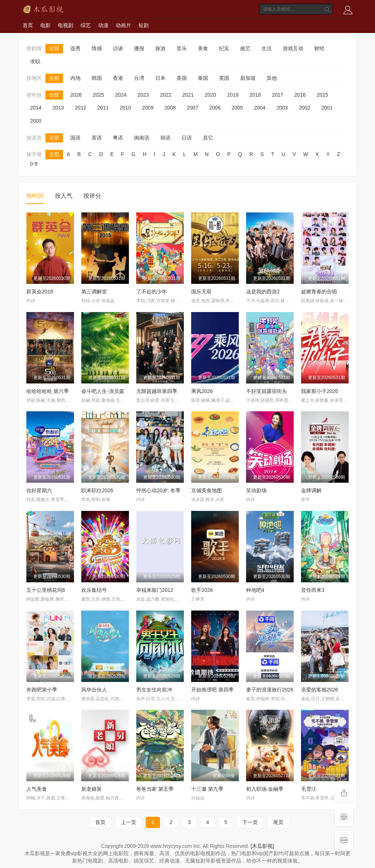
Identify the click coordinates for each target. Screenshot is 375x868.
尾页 (278, 822)
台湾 (139, 78)
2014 (36, 108)
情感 (97, 48)
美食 (203, 48)
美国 (182, 78)
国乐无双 (201, 292)
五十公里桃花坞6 (46, 590)
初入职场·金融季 (265, 789)
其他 (272, 78)
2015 (322, 95)
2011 (103, 108)
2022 (166, 95)
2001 (327, 108)
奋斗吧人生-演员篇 (103, 391)
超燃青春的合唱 (319, 292)
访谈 (118, 48)
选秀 (75, 48)
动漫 (103, 25)
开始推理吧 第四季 (212, 690)
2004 (260, 108)
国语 (75, 138)
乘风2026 (202, 391)
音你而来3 (313, 590)
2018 (255, 95)
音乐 (182, 48)
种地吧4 (255, 590)
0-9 (34, 164)
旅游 (160, 48)
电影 (45, 25)
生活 (267, 48)
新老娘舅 (92, 789)
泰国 (203, 78)
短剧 (144, 25)
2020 (210, 95)
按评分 (92, 196)
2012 (80, 108)
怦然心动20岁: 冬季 (158, 490)
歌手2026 (202, 590)
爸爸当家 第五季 (155, 789)
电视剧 (66, 25)
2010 (125, 108)
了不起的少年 (152, 292)
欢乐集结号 (94, 590)
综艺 (86, 25)
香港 (118, 78)
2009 (148, 108)
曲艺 (245, 48)
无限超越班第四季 (157, 391)
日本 (160, 78)
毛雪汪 (309, 789)
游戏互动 (293, 48)
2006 (215, 108)
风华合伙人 (94, 690)
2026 (76, 95)
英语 (97, 138)
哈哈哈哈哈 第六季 (48, 391)
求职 (35, 62)
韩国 (97, 78)
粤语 (118, 138)
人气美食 (37, 789)
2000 (36, 121)
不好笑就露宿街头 (267, 391)
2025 (98, 95)
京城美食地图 (207, 490)
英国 (224, 78)
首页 (28, 25)
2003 (282, 108)
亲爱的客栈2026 (320, 690)
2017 (277, 95)
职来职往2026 (97, 490)
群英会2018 (40, 292)
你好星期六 (39, 490)
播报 (139, 48)
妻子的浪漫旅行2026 (270, 690)
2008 (170, 108)
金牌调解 (311, 490)
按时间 (35, 196)
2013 (58, 108)
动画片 (123, 25)
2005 (237, 108)
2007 (192, 108)
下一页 (250, 822)
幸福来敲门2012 (155, 590)
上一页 (129, 822)
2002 (305, 108)
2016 (300, 95)
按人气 (64, 196)
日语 (187, 138)
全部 (54, 48)
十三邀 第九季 (207, 789)
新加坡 (248, 78)
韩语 (166, 138)
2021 (188, 95)
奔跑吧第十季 (42, 690)
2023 (143, 95)
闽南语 (142, 138)
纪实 (224, 48)
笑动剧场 (256, 490)
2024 (121, 95)
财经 (319, 48)
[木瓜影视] (262, 846)
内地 (75, 78)
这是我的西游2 (263, 292)
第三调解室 (94, 292)
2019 (233, 95)
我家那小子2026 (320, 391)
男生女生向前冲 (154, 690)
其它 (208, 138)
